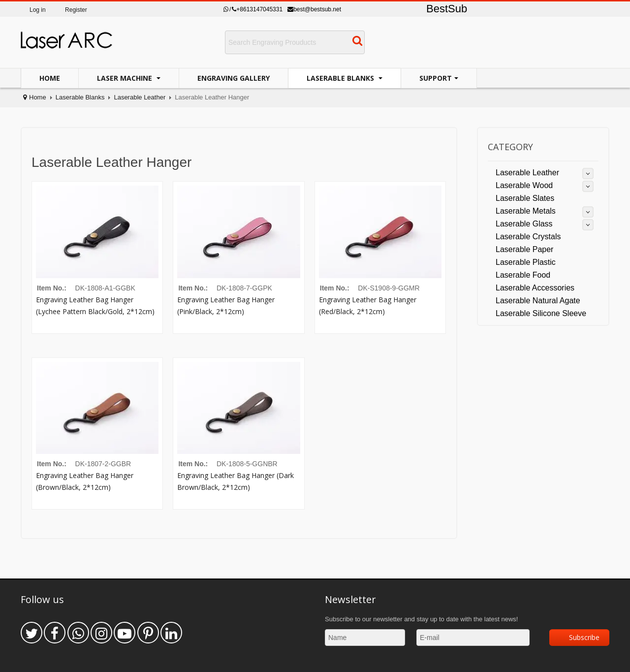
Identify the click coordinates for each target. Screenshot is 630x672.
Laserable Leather (140, 97)
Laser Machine (126, 78)
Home (50, 78)
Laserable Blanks (341, 78)
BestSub (447, 9)
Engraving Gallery (234, 78)
